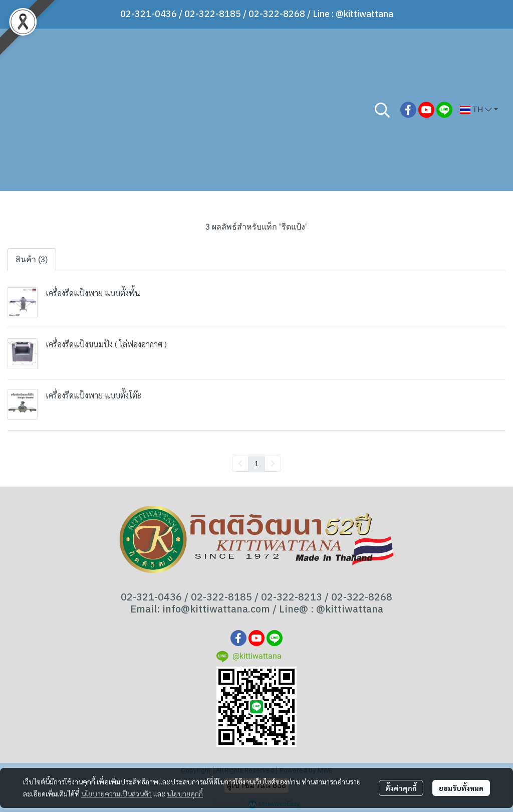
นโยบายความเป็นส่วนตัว (116, 793)
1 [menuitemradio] (256, 463)
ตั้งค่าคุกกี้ (401, 788)
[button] (382, 110)
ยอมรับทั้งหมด (461, 788)
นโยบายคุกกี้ (185, 793)
